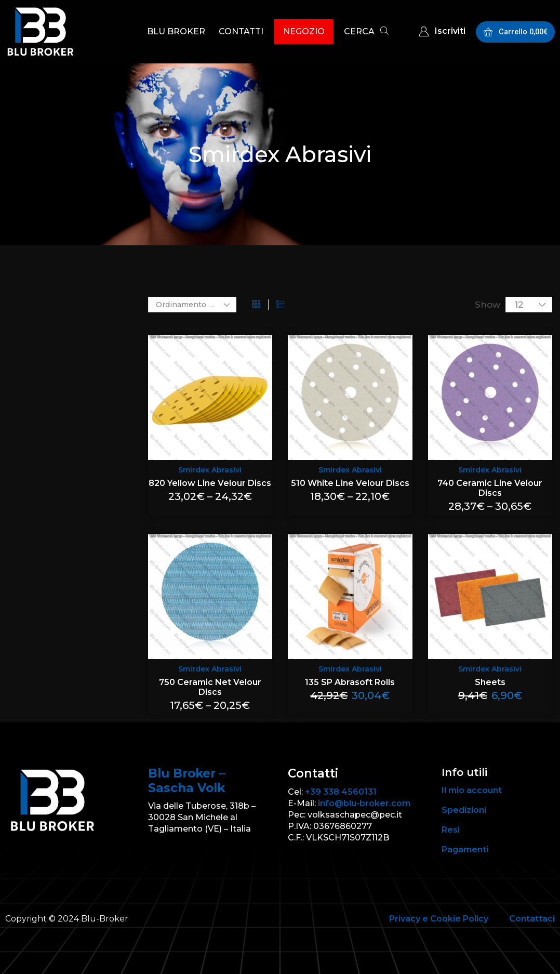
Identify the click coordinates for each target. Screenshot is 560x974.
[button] (366, 32)
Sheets (490, 682)
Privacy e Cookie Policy (439, 919)
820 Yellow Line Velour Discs (210, 483)
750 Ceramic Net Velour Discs (210, 687)
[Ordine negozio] (192, 305)
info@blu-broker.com (364, 803)
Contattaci (532, 919)
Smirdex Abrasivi (210, 470)
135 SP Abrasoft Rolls (350, 682)
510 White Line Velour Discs (350, 483)
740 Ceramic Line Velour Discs (490, 488)
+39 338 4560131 (341, 792)
